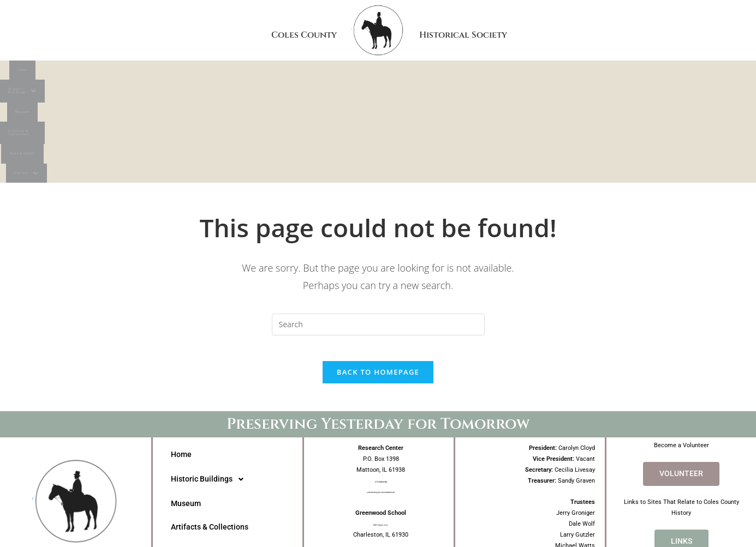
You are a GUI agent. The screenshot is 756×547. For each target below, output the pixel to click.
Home (143, 73)
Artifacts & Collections (412, 73)
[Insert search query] (378, 227)
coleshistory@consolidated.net (381, 402)
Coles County (239, 30)
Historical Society (551, 30)
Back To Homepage (378, 282)
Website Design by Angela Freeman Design (378, 518)
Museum (317, 73)
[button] (227, 73)
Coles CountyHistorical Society (76, 476)
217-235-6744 (381, 391)
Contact (603, 73)
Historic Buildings (227, 73)
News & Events (522, 73)
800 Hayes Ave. (381, 434)
